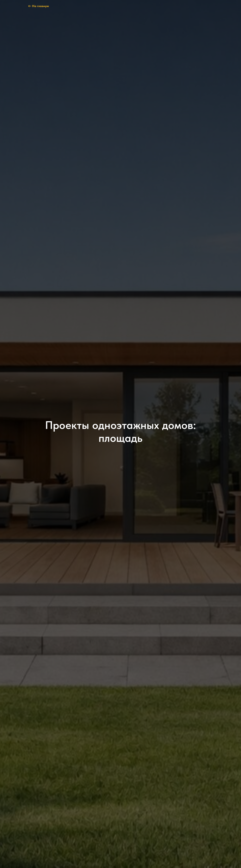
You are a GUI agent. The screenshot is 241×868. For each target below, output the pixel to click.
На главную (40, 6)
